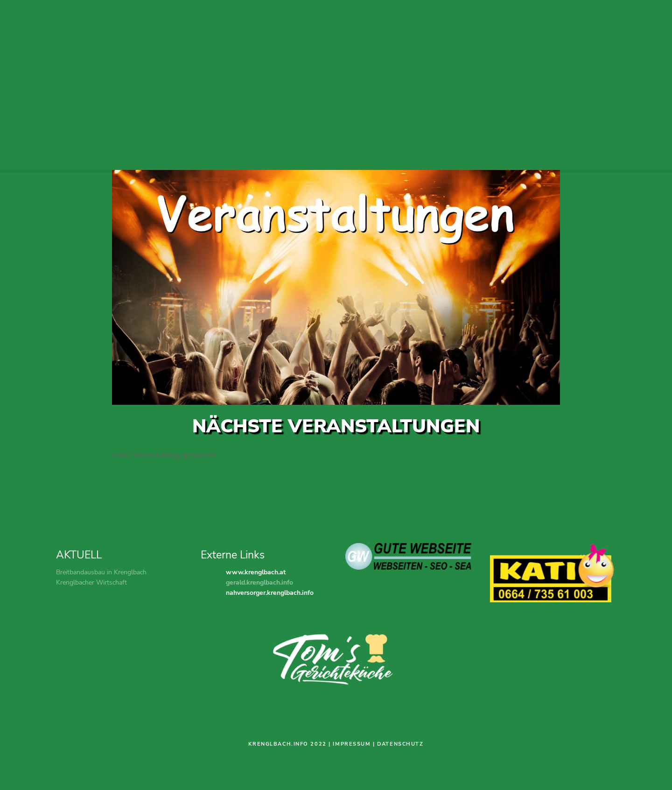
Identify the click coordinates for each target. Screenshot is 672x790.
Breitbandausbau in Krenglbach (101, 572)
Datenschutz (400, 744)
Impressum (352, 744)
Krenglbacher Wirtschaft (91, 582)
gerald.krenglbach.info (259, 582)
